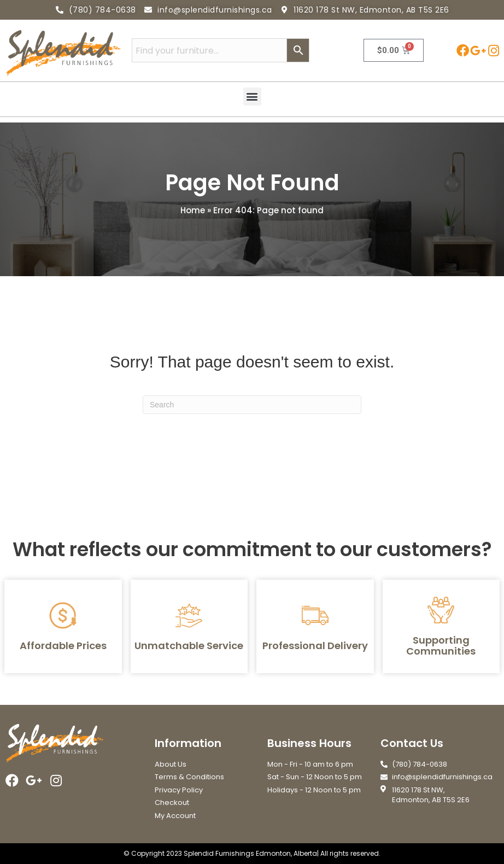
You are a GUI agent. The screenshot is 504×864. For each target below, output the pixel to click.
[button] (252, 97)
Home (193, 210)
